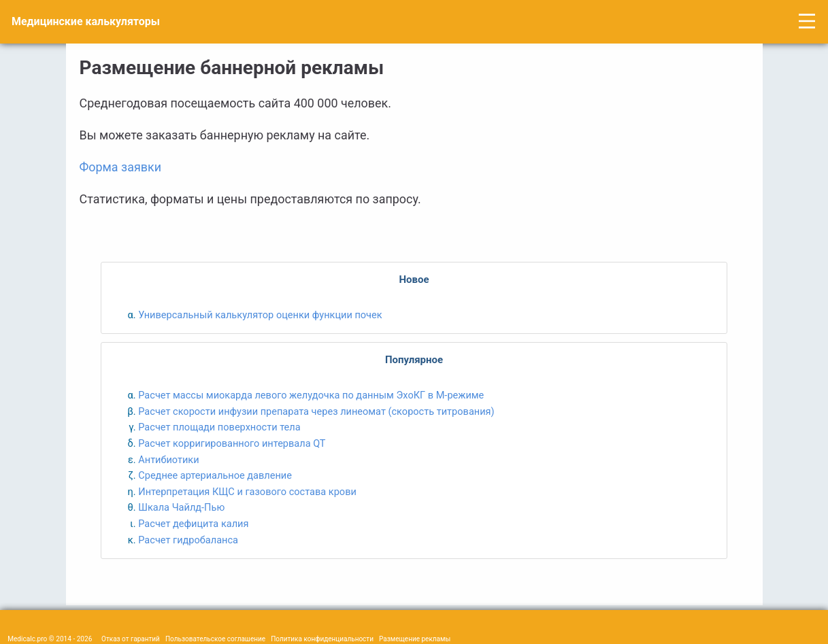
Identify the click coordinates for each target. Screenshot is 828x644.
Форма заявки (120, 167)
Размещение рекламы (415, 639)
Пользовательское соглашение (215, 639)
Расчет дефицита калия (193, 524)
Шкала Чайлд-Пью (181, 507)
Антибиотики (168, 460)
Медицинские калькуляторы (86, 21)
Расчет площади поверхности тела (219, 427)
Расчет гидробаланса (188, 540)
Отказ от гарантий (131, 639)
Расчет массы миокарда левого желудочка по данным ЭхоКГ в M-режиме (311, 395)
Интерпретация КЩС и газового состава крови (247, 492)
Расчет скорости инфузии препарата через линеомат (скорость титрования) (316, 411)
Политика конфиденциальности (322, 639)
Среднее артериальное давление (215, 475)
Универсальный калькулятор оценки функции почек (260, 315)
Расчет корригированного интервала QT (232, 443)
